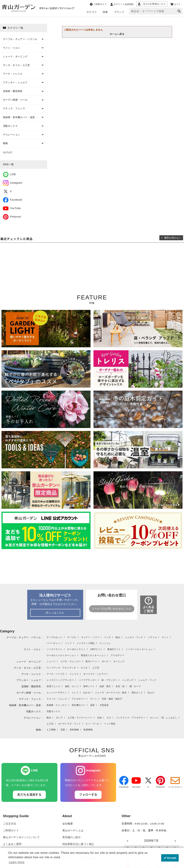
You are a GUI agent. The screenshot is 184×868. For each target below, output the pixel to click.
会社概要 (68, 824)
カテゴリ (92, 12)
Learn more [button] (17, 862)
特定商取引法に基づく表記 (78, 844)
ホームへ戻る (117, 34)
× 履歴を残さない (171, 238)
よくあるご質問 (12, 844)
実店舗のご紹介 (72, 837)
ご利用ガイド (11, 831)
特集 (105, 12)
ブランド (119, 12)
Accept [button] (170, 858)
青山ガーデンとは (73, 831)
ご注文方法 (10, 824)
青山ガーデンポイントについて (21, 837)
